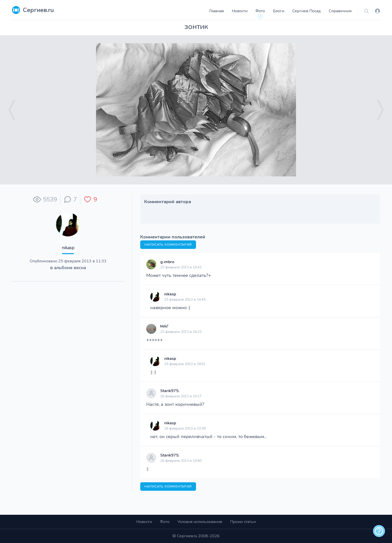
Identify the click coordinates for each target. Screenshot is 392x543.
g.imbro (167, 262)
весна (80, 268)
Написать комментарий (168, 245)
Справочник (340, 11)
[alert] (379, 531)
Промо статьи (243, 522)
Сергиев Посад (306, 11)
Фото (260, 11)
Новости (240, 11)
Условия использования (200, 522)
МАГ (164, 326)
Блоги (279, 11)
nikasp (68, 248)
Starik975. (170, 391)
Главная (216, 11)
